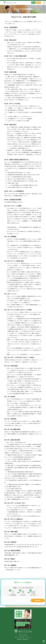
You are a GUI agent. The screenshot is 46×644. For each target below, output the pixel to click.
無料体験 (39, 3)
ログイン (33, 3)
